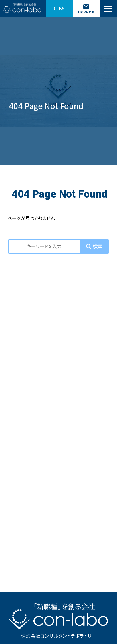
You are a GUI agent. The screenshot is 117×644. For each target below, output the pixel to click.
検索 (94, 246)
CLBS (59, 8)
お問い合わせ (86, 9)
